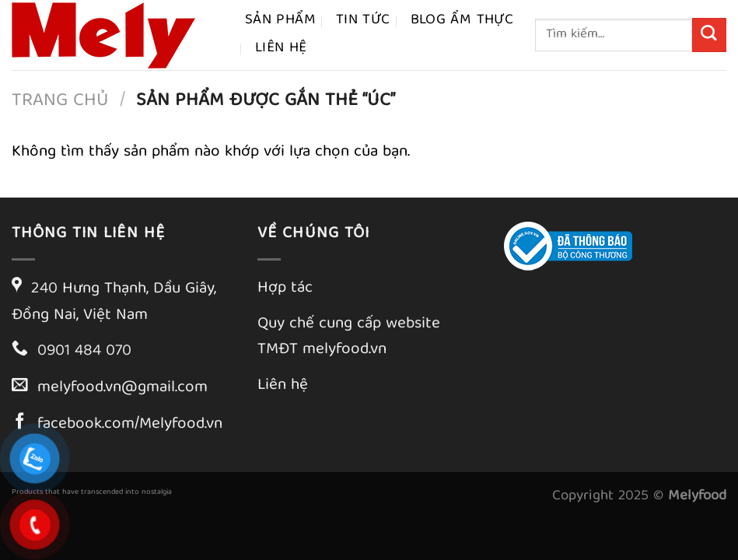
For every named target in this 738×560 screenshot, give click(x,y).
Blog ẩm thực (462, 21)
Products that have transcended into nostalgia (92, 492)
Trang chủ (60, 101)
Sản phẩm (280, 21)
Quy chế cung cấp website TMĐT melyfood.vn (349, 337)
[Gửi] (709, 35)
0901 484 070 (84, 352)
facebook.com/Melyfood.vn (130, 425)
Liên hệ (281, 49)
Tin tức (363, 21)
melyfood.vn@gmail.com (122, 388)
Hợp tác (285, 289)
